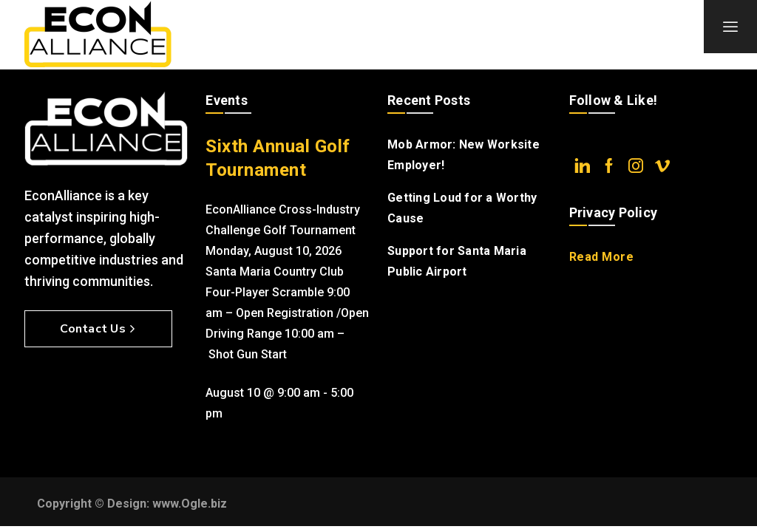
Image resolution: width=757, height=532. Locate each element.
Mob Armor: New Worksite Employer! (464, 155)
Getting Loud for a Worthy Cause (462, 208)
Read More (602, 257)
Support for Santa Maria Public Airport (457, 261)
